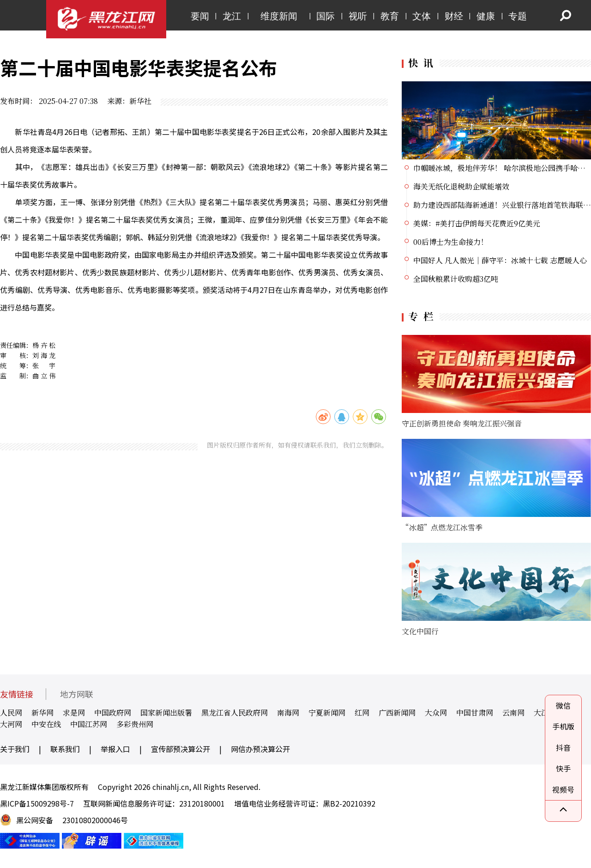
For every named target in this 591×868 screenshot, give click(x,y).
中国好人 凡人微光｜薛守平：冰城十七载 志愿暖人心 (500, 260)
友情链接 (17, 694)
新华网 (42, 713)
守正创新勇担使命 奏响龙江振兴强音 (462, 423)
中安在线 (46, 724)
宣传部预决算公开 (181, 749)
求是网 (74, 713)
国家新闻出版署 (166, 713)
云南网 (513, 713)
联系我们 (65, 749)
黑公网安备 (35, 820)
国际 (326, 16)
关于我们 (15, 749)
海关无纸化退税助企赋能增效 (461, 186)
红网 (362, 713)
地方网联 (77, 694)
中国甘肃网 (475, 713)
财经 (454, 16)
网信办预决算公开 (260, 749)
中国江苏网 (89, 724)
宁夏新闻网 (327, 713)
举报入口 (115, 749)
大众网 (436, 713)
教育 (390, 16)
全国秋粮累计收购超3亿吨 (456, 279)
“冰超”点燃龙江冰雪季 (442, 527)
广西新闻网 (397, 713)
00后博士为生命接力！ (451, 242)
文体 (422, 16)
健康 (486, 16)
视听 (358, 16)
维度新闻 (279, 16)
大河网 (11, 724)
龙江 (232, 16)
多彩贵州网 (135, 724)
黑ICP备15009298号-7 (37, 803)
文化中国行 (420, 631)
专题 (518, 16)
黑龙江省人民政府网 (235, 713)
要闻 (200, 16)
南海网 (288, 713)
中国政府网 (113, 713)
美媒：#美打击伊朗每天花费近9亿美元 (477, 223)
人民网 (11, 713)
